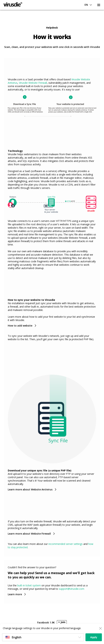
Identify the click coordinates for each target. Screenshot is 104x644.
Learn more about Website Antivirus (30, 489)
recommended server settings (66, 544)
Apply (94, 637)
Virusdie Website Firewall (33, 83)
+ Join (62, 622)
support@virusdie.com (72, 589)
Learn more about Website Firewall (29, 534)
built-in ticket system (29, 585)
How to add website (20, 326)
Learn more (15, 594)
